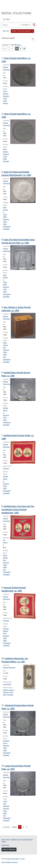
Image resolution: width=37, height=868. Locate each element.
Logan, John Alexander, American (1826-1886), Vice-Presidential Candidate (7, 811)
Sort (4, 49)
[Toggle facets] (33, 39)
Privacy (23, 859)
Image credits (5, 845)
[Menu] (6, 19)
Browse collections (27, 840)
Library (7, 9)
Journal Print (7, 684)
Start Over (6, 31)
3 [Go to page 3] (26, 827)
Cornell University (11, 4)
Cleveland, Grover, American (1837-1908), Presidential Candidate (7, 748)
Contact (4, 842)
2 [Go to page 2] (23, 827)
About (8, 840)
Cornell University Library (13, 859)
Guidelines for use (16, 840)
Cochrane (6, 469)
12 (12, 48)
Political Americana (9, 668)
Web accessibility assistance (10, 862)
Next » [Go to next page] (15, 827)
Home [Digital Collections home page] (3, 840)
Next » (19, 45)
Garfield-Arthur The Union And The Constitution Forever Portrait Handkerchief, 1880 (18, 510)
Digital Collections (16, 13)
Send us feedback (9, 849)
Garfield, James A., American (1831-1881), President (9, 692)
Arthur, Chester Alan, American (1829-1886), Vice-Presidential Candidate (7, 352)
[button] (22, 31)
